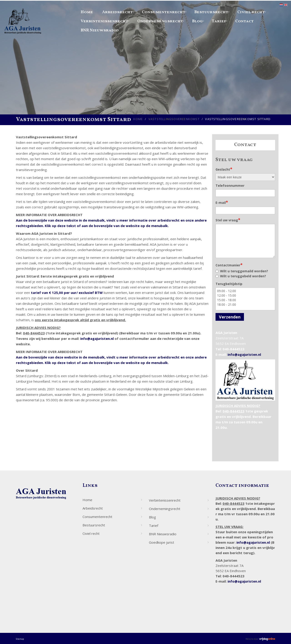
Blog (197, 21)
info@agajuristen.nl (97, 338)
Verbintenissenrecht (104, 21)
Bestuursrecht (211, 12)
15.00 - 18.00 (245, 300)
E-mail (222, 202)
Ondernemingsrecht (160, 21)
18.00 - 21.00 (245, 305)
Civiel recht (251, 12)
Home (87, 12)
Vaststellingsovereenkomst (174, 119)
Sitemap (20, 639)
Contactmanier (229, 265)
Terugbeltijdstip (229, 284)
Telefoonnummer (230, 186)
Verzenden (230, 317)
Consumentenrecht (164, 12)
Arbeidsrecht (117, 12)
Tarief (219, 21)
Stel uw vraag (228, 220)
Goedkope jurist (162, 542)
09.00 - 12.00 (245, 291)
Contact (245, 21)
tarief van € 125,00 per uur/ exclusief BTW (67, 293)
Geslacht (224, 169)
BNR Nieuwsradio (100, 30)
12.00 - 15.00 (245, 295)
